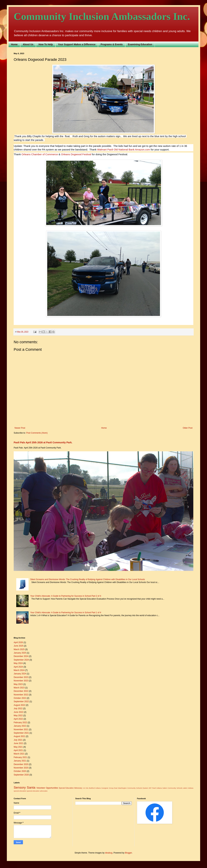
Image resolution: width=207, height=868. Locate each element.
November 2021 (21, 730)
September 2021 (21, 733)
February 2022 (20, 723)
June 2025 (18, 646)
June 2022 (18, 712)
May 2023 (18, 684)
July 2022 (18, 709)
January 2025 (20, 653)
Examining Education (140, 44)
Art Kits (86, 788)
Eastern (145, 788)
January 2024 (20, 674)
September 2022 (21, 702)
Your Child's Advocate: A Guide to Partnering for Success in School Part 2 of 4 (66, 596)
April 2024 (18, 667)
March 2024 (19, 670)
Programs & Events (112, 44)
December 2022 (21, 691)
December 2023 (21, 677)
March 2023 (19, 688)
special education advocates (37, 791)
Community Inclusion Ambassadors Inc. (102, 16)
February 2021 (20, 757)
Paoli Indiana (157, 788)
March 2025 (19, 649)
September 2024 (21, 660)
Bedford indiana (95, 788)
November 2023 (21, 681)
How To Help (46, 44)
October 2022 (20, 698)
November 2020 (21, 768)
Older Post (188, 428)
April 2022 (18, 719)
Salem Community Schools (172, 788)
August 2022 (19, 705)
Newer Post (20, 428)
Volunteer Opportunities (47, 788)
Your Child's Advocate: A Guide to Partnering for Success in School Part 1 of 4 (66, 613)
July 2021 (18, 740)
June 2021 (18, 743)
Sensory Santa (25, 787)
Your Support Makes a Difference (77, 44)
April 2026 (18, 642)
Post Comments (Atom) (37, 433)
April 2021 (18, 750)
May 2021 (18, 747)
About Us (28, 44)
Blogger (128, 853)
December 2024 (21, 656)
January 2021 (20, 761)
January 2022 (20, 726)
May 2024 (18, 663)
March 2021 (19, 754)
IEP (150, 788)
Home (14, 44)
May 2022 (18, 716)
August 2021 (19, 736)
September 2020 (21, 775)
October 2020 (20, 771)
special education (20, 791)
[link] (105, 150)
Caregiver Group (107, 788)
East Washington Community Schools (128, 788)
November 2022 (21, 695)
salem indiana (188, 788)
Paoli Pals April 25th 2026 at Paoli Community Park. (43, 442)
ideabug (109, 853)
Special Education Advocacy (71, 788)
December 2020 (21, 764)
